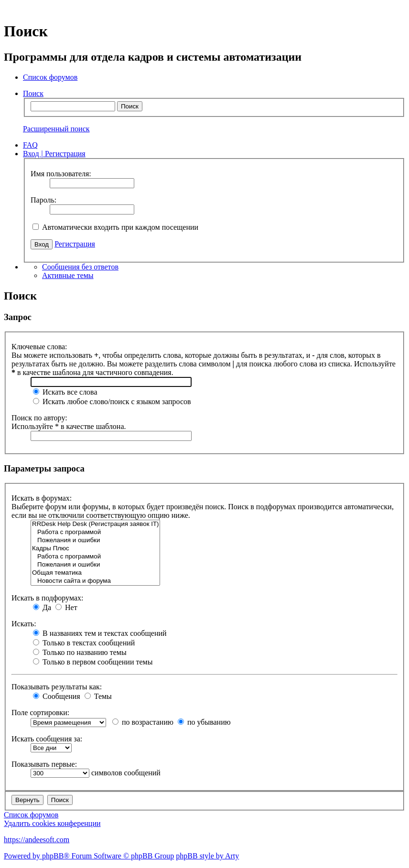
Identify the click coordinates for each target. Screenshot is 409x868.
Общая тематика (95, 573)
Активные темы (68, 275)
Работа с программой (95, 532)
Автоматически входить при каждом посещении (115, 227)
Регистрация (75, 244)
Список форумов (31, 815)
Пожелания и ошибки (95, 541)
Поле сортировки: (40, 713)
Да (42, 607)
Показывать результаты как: (57, 687)
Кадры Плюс (95, 549)
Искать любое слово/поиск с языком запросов (112, 402)
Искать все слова (65, 392)
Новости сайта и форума (95, 581)
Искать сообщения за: (47, 739)
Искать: (24, 624)
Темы (98, 696)
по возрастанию (143, 722)
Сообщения (57, 696)
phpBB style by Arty (207, 856)
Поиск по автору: (39, 418)
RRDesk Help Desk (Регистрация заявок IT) (95, 524)
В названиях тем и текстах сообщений (100, 633)
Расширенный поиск (56, 129)
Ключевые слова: (39, 347)
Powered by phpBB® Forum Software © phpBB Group (89, 856)
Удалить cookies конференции (52, 823)
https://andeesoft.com (37, 840)
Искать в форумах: (42, 498)
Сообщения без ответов (80, 267)
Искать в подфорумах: (47, 598)
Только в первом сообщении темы (93, 662)
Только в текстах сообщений (84, 643)
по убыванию (204, 722)
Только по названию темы (80, 652)
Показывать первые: (44, 764)
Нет (66, 607)
